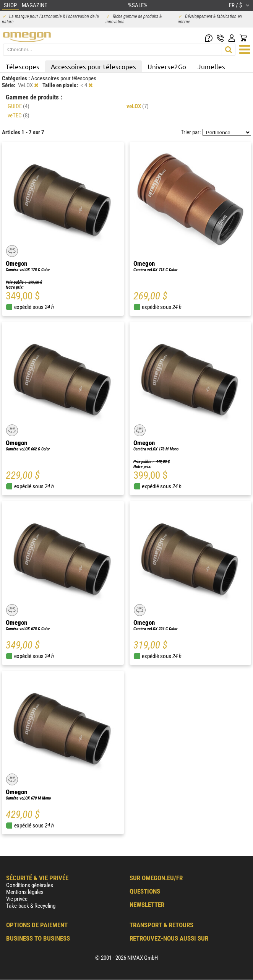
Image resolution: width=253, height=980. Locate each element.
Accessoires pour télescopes (93, 66)
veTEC (19, 115)
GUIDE (19, 106)
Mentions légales (25, 892)
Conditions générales (30, 885)
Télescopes (23, 66)
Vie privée (17, 899)
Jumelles (211, 66)
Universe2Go (167, 66)
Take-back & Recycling (31, 906)
